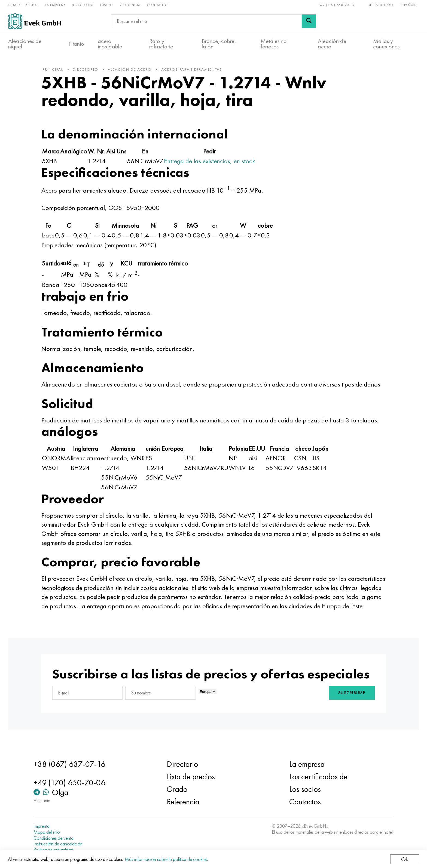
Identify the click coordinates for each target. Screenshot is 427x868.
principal (54, 70)
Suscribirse (351, 703)
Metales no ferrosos (274, 44)
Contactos (158, 5)
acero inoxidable (110, 44)
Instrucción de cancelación (59, 844)
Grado (107, 5)
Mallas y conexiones (386, 44)
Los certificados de (318, 777)
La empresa (56, 5)
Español (409, 5)
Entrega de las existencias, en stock (211, 162)
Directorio (83, 5)
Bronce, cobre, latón (219, 44)
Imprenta (43, 826)
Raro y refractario (161, 44)
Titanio (76, 44)
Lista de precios (24, 5)
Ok (404, 859)
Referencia (130, 5)
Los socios (304, 789)
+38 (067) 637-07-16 (71, 764)
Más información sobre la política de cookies (166, 859)
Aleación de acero (332, 44)
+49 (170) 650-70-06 (337, 5)
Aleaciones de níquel (25, 44)
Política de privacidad (54, 850)
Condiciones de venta (55, 838)
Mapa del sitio (48, 832)
